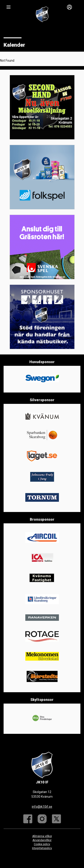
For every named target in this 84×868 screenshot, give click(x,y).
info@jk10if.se (42, 807)
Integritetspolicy (42, 848)
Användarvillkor (42, 840)
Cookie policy (42, 844)
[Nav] (9, 7)
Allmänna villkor (42, 836)
